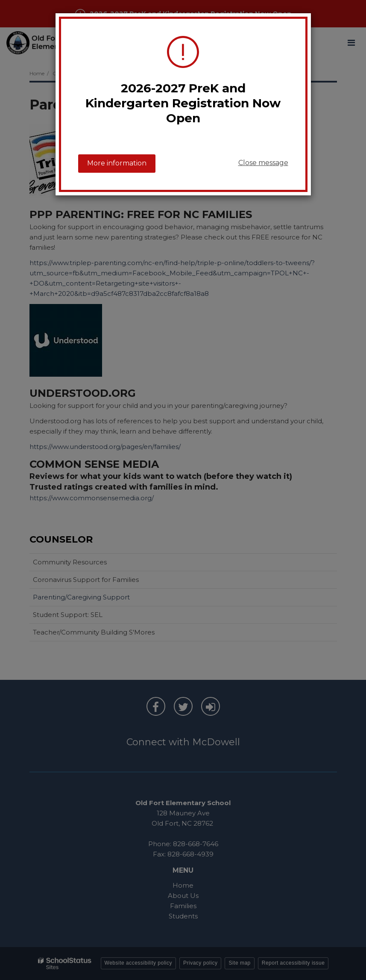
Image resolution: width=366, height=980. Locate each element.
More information (117, 163)
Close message (263, 163)
